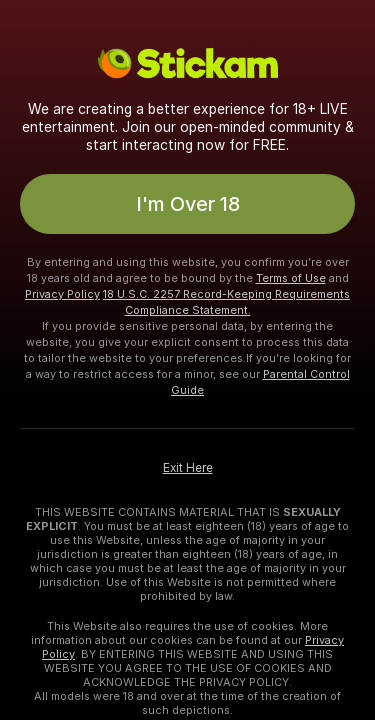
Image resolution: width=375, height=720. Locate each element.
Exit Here (188, 468)
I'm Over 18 (188, 204)
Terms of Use (291, 278)
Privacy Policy (62, 294)
